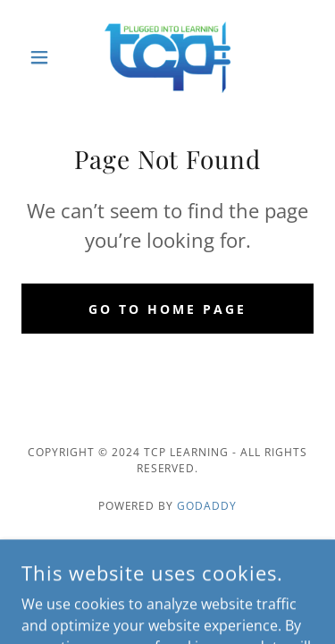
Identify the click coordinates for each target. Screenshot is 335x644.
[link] (167, 57)
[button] (43, 57)
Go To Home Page (167, 309)
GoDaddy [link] (207, 506)
